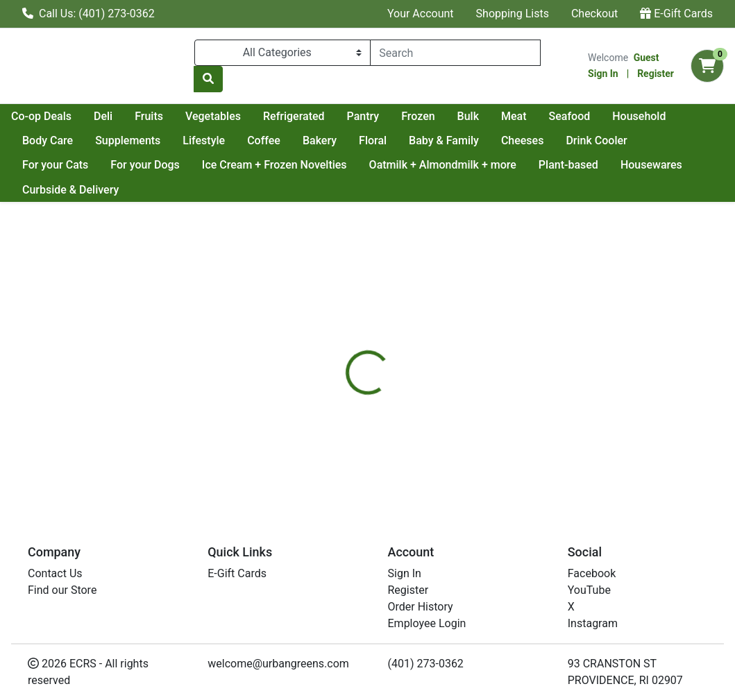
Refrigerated (417, 116)
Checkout (594, 14)
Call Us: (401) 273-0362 (88, 14)
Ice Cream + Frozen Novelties (358, 165)
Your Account (421, 14)
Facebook (592, 573)
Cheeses (662, 140)
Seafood (43, 140)
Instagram (593, 623)
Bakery (459, 140)
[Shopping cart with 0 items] (707, 66)
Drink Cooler (53, 165)
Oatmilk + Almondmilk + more (526, 165)
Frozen (541, 116)
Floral (512, 140)
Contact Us (55, 573)
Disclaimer (406, 352)
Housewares (53, 190)
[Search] (455, 53)
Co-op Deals (165, 116)
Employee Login (427, 623)
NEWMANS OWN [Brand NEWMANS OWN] (484, 436)
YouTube (589, 590)
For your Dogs (229, 165)
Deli (227, 116)
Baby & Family (583, 140)
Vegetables (337, 116)
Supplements (267, 140)
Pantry (487, 116)
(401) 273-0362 (426, 664)
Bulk (592, 116)
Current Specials (63, 116)
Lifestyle (343, 140)
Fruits (272, 116)
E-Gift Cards (676, 14)
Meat (637, 116)
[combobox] (455, 53)
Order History (421, 607)
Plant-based (652, 165)
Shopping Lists (513, 14)
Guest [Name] (647, 58)
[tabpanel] (521, 433)
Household (113, 140)
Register (656, 74)
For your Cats (138, 165)
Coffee (403, 140)
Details (344, 352)
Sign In (603, 74)
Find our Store (62, 590)
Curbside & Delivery (154, 190)
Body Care (187, 140)
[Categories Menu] (282, 53)
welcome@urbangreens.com (278, 664)
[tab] (344, 352)
